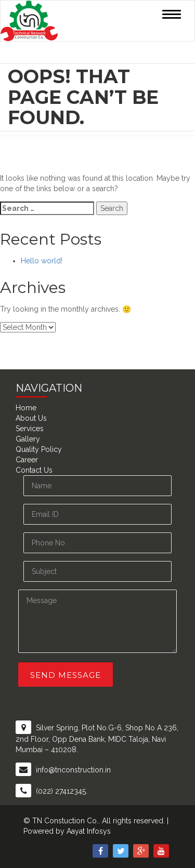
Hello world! (42, 261)
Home (26, 408)
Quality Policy (39, 449)
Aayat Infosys (89, 831)
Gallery (28, 439)
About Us (31, 418)
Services (30, 429)
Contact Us (34, 470)
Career (27, 460)
